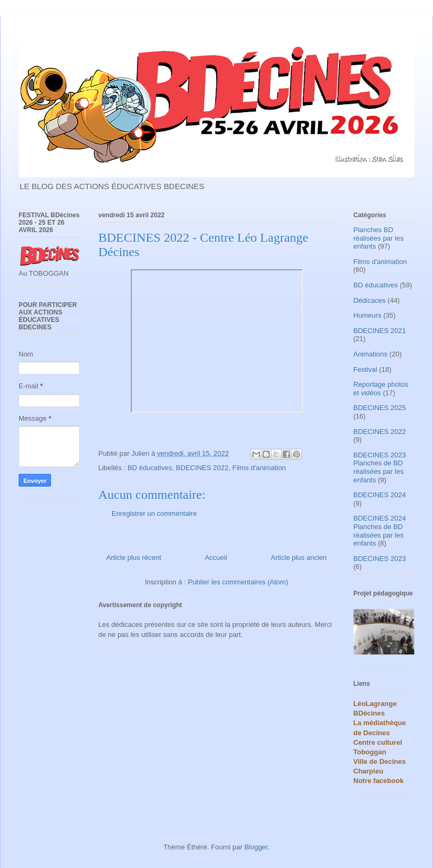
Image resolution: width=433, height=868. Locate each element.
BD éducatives (150, 468)
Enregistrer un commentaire (154, 513)
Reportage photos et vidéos (381, 389)
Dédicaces (370, 300)
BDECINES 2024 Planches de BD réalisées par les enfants (380, 531)
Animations (370, 354)
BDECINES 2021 (380, 331)
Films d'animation (259, 468)
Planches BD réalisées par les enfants (379, 238)
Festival (365, 369)
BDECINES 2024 (380, 495)
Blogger (256, 847)
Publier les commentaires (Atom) (238, 582)
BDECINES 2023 (380, 559)
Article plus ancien (299, 558)
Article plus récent (134, 558)
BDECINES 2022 (202, 468)
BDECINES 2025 (380, 408)
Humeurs (367, 315)
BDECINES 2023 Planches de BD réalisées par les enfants (380, 467)
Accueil (216, 558)
